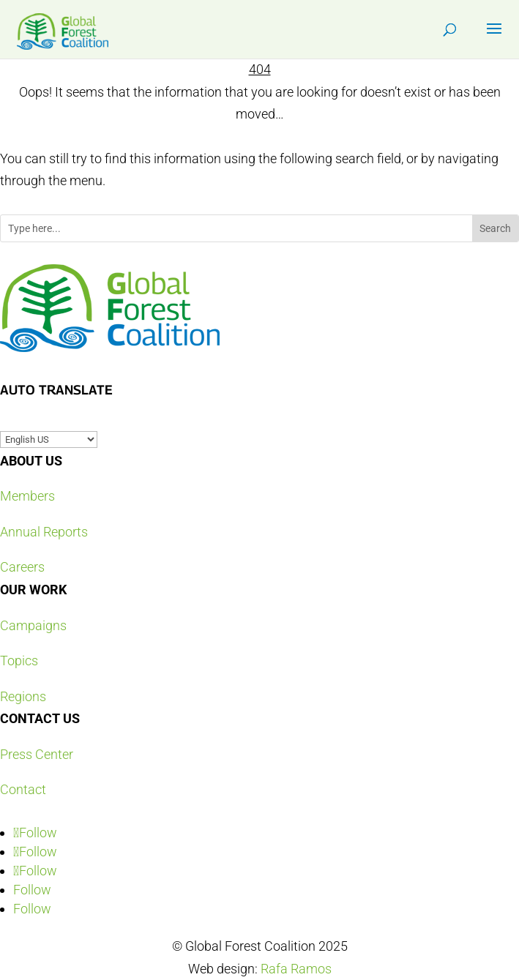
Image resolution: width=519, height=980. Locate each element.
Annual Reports (44, 532)
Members (27, 496)
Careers (22, 567)
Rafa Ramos (296, 969)
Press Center (37, 754)
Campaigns (33, 625)
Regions (23, 696)
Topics (19, 661)
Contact (23, 789)
